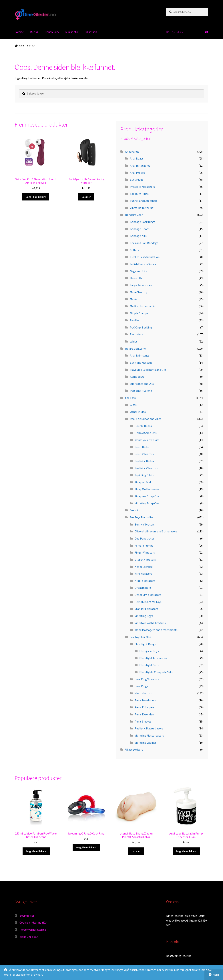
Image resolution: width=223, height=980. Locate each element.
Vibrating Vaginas (146, 743)
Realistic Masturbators (149, 728)
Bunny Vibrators (145, 524)
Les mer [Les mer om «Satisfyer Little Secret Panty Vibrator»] (86, 197)
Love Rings (141, 686)
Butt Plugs (137, 180)
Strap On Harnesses (147, 489)
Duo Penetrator (144, 538)
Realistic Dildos (144, 461)
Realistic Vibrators (146, 468)
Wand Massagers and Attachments (156, 630)
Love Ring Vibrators (147, 679)
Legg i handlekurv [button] (36, 197)
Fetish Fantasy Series (143, 264)
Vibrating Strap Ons (147, 503)
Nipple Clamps (139, 313)
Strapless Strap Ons (147, 496)
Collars (134, 250)
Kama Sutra (137, 377)
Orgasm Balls (143, 588)
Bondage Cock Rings (143, 222)
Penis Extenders (145, 714)
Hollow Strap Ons (146, 433)
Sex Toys (130, 398)
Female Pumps (144, 546)
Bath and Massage (141, 363)
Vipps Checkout (29, 937)
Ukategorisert (134, 749)
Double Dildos (143, 426)
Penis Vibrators (144, 454)
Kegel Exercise (144, 567)
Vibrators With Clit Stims (150, 623)
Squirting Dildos (145, 475)
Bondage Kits (138, 236)
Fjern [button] (216, 975)
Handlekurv (52, 32)
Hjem (22, 46)
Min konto (72, 32)
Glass (133, 405)
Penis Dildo (142, 447)
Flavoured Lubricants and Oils (148, 370)
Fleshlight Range (145, 644)
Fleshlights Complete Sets (156, 672)
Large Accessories (141, 285)
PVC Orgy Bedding (141, 327)
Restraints (137, 334)
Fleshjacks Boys (149, 651)
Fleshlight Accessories (153, 658)
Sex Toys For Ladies (142, 517)
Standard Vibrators (146, 609)
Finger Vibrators (145, 552)
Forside (19, 32)
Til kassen (91, 32)
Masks (134, 299)
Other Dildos (138, 412)
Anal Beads (137, 158)
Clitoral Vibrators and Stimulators (156, 531)
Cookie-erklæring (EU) (33, 922)
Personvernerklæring (33, 930)
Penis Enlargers (144, 707)
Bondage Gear (134, 215)
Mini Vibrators (143, 574)
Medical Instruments (143, 306)
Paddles (135, 320)
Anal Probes (137, 173)
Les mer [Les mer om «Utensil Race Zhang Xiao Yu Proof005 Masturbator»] (136, 851)
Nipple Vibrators (145, 581)
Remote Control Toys (148, 602)
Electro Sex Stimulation (145, 257)
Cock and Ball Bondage (144, 243)
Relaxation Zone (135, 349)
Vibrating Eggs (144, 616)
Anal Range (132, 151)
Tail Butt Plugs (139, 194)
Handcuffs (136, 278)
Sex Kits (135, 510)
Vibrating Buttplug (142, 208)
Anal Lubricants (140, 355)
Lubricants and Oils (142, 384)
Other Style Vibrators (148, 595)
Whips (134, 341)
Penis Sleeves (143, 721)
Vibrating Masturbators (149, 735)
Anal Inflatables (140, 166)
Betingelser (27, 916)
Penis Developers (145, 700)
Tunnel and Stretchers (144, 201)
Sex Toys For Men (140, 637)
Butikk (34, 32)
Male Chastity (138, 292)
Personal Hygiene (141, 391)
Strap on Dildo (144, 482)
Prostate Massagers (142, 187)
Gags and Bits (138, 271)
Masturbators (143, 693)
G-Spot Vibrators (145, 560)
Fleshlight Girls (149, 665)
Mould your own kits (147, 440)
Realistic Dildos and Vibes (146, 419)
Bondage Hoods (140, 229)
